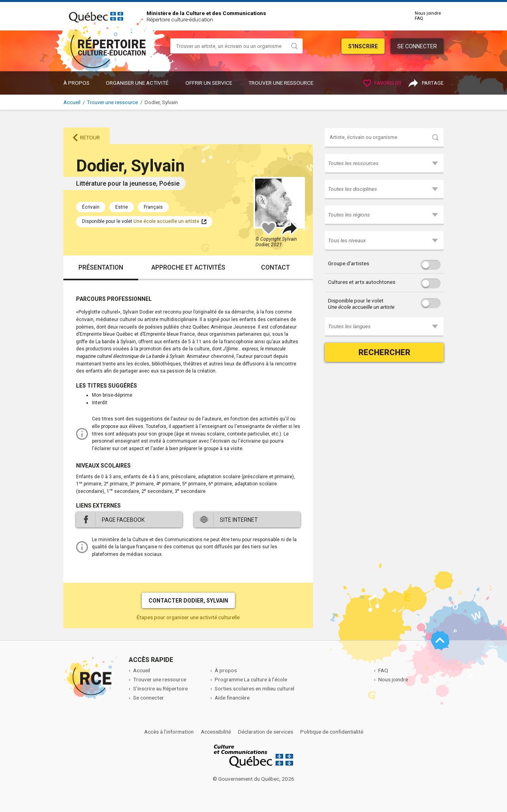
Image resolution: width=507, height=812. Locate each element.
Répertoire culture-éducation (180, 19)
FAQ (419, 18)
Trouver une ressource (281, 83)
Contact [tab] (275, 267)
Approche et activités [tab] (188, 267)
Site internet (239, 520)
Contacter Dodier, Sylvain (188, 601)
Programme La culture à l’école (251, 679)
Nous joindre (428, 13)
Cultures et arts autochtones (362, 282)
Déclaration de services (266, 732)
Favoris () (382, 83)
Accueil (72, 102)
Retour (90, 137)
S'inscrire (363, 46)
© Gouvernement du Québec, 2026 (253, 779)
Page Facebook (123, 520)
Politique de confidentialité (332, 732)
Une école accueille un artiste (166, 221)
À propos (76, 83)
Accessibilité (216, 732)
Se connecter (417, 46)
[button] (384, 164)
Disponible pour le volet (361, 304)
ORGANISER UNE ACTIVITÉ (137, 83)
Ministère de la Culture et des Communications (206, 13)
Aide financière (232, 698)
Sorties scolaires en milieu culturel (254, 688)
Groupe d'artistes (349, 263)
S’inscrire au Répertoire (160, 688)
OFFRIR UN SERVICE (209, 83)
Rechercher (384, 352)
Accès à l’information (169, 732)
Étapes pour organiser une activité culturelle (188, 617)
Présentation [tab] (101, 267)
